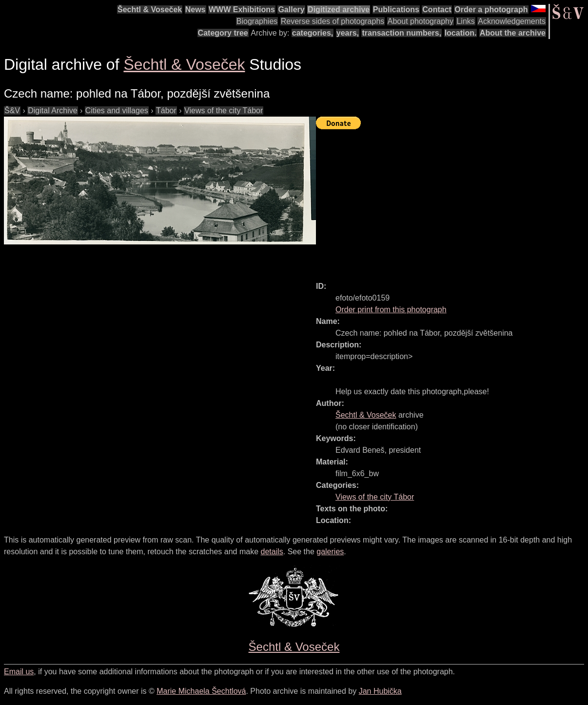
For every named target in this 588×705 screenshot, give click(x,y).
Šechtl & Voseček (150, 10)
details (272, 552)
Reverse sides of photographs (333, 21)
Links (465, 21)
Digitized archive (339, 10)
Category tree (223, 33)
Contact (437, 10)
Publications (396, 10)
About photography (421, 21)
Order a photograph (491, 10)
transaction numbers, (402, 33)
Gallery (291, 10)
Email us (19, 672)
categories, (313, 33)
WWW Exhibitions (242, 10)
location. (461, 33)
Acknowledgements (512, 21)
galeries (330, 552)
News (196, 10)
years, (348, 33)
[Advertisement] (452, 201)
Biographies (257, 21)
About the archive (513, 33)
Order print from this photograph (391, 310)
